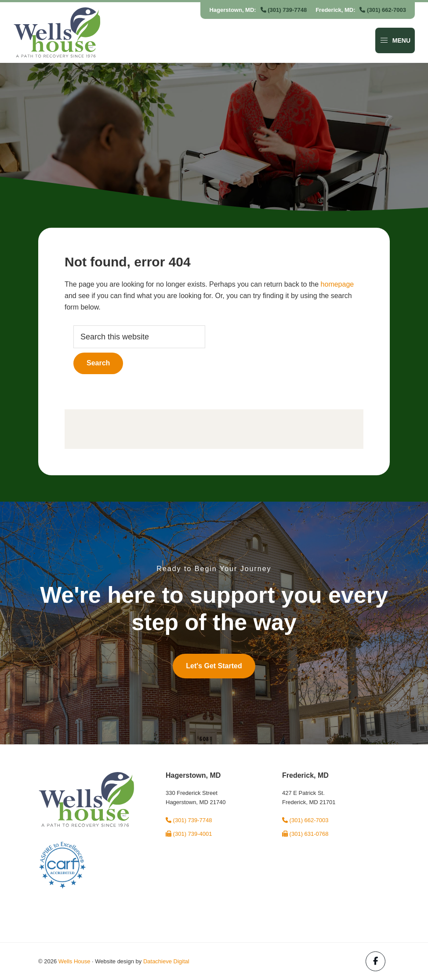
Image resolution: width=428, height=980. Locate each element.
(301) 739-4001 (189, 834)
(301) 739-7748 (284, 10)
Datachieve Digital (166, 961)
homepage (337, 284)
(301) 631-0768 (305, 834)
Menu (395, 40)
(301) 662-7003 (383, 10)
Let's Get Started (214, 666)
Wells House (74, 961)
